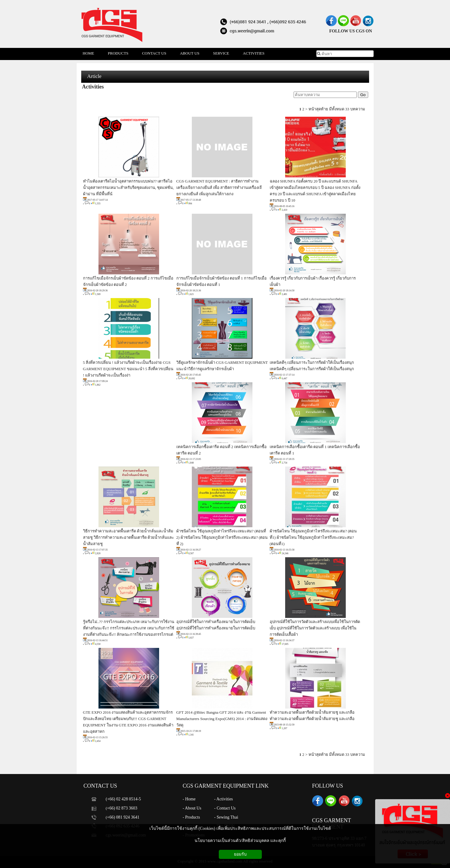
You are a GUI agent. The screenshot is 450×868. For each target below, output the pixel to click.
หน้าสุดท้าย (318, 109)
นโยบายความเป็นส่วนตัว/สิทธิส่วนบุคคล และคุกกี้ (240, 841)
